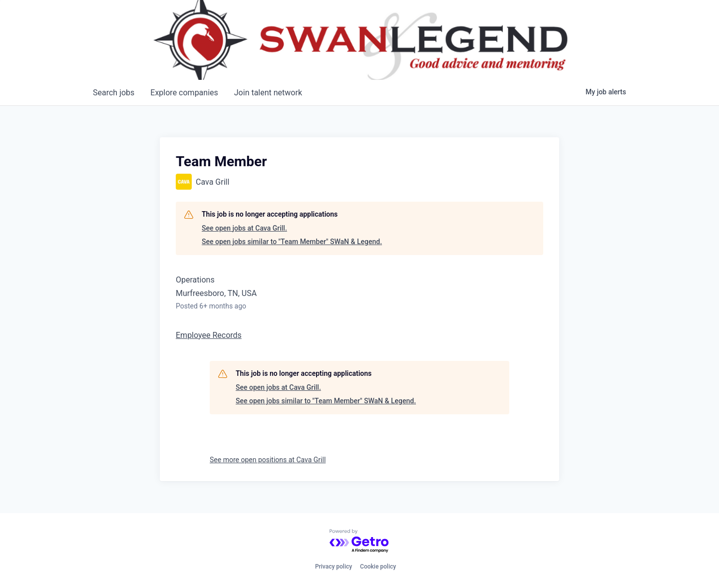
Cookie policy (378, 567)
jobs (114, 93)
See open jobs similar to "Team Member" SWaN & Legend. (292, 242)
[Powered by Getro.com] (359, 541)
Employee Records (209, 335)
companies (184, 93)
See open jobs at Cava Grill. (244, 228)
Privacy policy (334, 567)
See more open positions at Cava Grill (268, 460)
